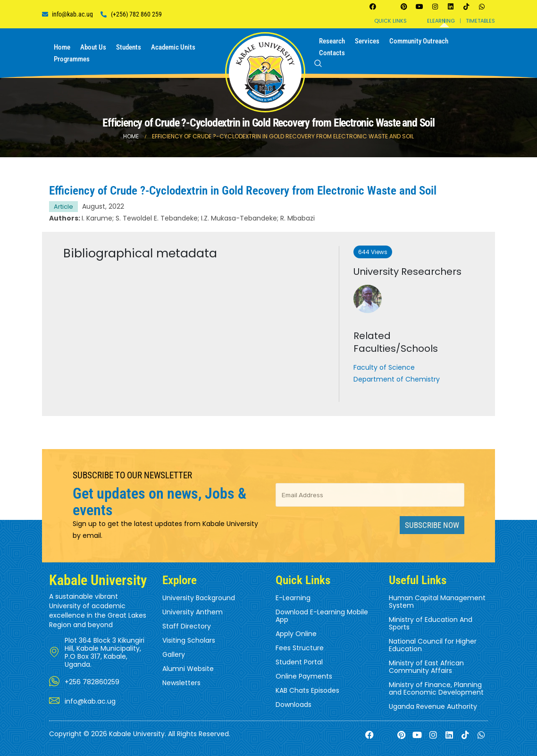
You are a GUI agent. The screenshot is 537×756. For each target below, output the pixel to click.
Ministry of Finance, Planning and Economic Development (436, 688)
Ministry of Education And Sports (431, 623)
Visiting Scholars (189, 640)
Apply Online (296, 634)
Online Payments (304, 676)
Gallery (174, 654)
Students (129, 47)
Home (62, 47)
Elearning (441, 21)
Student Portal (299, 662)
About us (93, 47)
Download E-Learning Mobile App (322, 616)
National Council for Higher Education (433, 645)
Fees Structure (300, 648)
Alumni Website (188, 669)
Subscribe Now (432, 525)
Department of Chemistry (397, 379)
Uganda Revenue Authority (433, 706)
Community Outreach (419, 41)
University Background (199, 598)
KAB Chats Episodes (307, 690)
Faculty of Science (384, 367)
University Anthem (193, 612)
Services (367, 41)
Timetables (480, 21)
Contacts (332, 53)
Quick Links (390, 21)
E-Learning (293, 598)
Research (332, 41)
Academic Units (173, 47)
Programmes (72, 59)
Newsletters (181, 683)
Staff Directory (187, 626)
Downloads (294, 705)
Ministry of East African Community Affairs (426, 667)
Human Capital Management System (437, 602)
